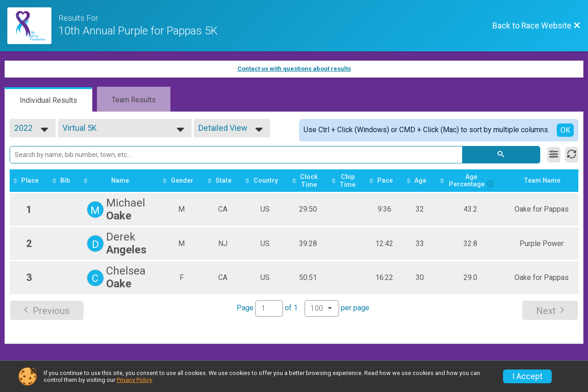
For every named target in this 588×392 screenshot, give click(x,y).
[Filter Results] (554, 155)
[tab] (48, 100)
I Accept (527, 376)
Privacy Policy (134, 380)
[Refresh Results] (572, 155)
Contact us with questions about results (294, 69)
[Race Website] (33, 26)
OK (565, 130)
